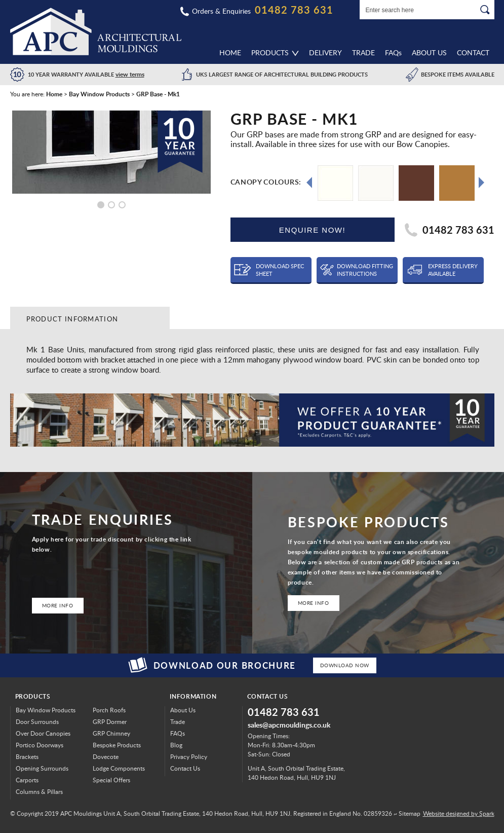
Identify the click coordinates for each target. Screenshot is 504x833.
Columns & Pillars (39, 792)
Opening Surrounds (42, 768)
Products (270, 52)
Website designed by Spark (459, 813)
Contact (473, 52)
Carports (27, 780)
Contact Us (185, 768)
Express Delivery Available (453, 270)
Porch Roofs (109, 710)
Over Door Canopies (43, 733)
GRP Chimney (111, 733)
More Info (58, 605)
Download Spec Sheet (280, 270)
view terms (130, 74)
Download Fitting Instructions (365, 270)
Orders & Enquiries (221, 11)
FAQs (178, 733)
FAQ (393, 52)
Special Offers (111, 780)
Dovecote (106, 757)
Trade (363, 52)
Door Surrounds (37, 722)
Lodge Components (119, 768)
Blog (176, 745)
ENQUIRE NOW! (312, 230)
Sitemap (410, 813)
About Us (429, 52)
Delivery (325, 52)
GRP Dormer (110, 722)
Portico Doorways (40, 745)
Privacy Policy (189, 757)
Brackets (27, 757)
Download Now (345, 665)
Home (230, 52)
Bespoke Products (117, 745)
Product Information (72, 319)
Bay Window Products (46, 710)
